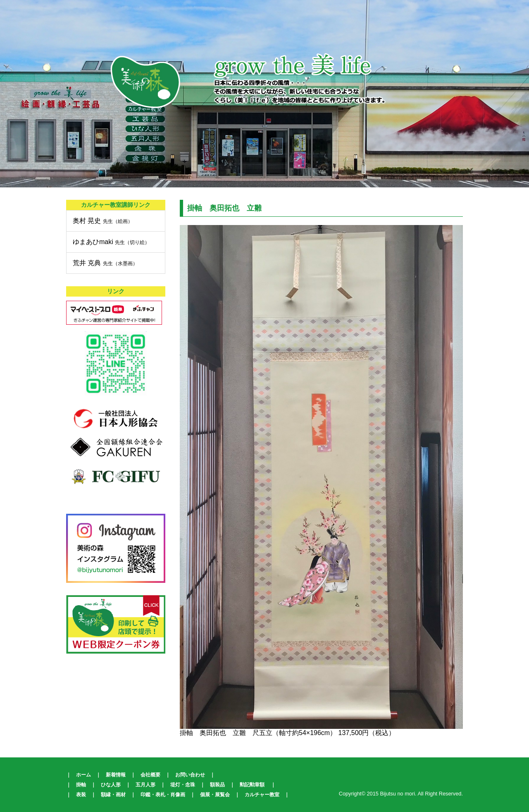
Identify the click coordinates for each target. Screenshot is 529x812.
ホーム (83, 775)
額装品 (217, 785)
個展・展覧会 (215, 795)
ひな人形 (111, 785)
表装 (81, 795)
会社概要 (150, 775)
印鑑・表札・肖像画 (163, 795)
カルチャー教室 (262, 795)
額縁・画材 (113, 795)
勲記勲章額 (252, 785)
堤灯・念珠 (183, 785)
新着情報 (116, 775)
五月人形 (145, 785)
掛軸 (81, 785)
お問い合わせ (190, 775)
